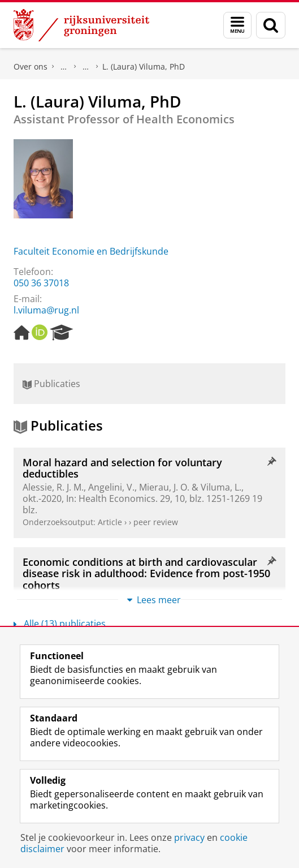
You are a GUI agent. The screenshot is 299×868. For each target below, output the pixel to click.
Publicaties (51, 384)
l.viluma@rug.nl (46, 310)
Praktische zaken (64, 67)
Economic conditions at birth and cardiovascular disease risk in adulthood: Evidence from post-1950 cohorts (146, 573)
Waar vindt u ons (86, 67)
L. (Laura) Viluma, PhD (144, 66)
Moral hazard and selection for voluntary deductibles (122, 468)
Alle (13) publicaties (60, 624)
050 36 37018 (41, 283)
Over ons (31, 66)
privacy (189, 837)
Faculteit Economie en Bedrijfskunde (91, 251)
